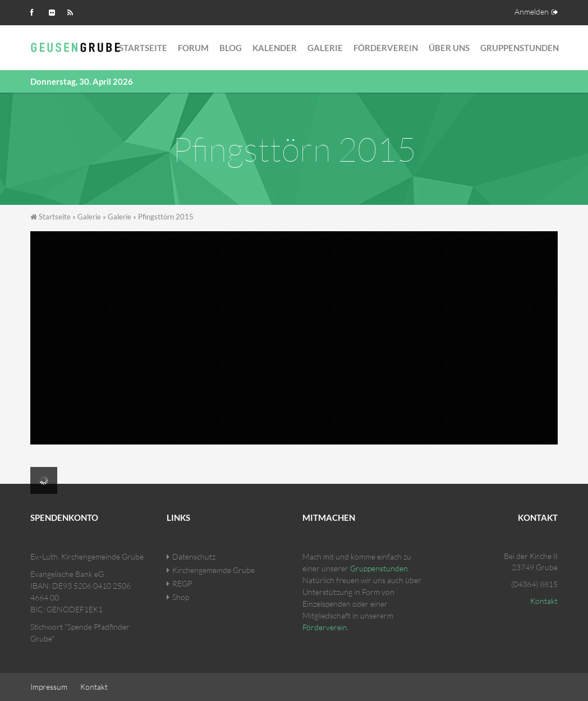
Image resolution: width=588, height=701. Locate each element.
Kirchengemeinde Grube (213, 570)
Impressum (49, 687)
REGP (182, 583)
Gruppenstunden (520, 48)
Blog (231, 48)
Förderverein (386, 48)
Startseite (143, 48)
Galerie (325, 48)
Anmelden (532, 12)
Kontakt (544, 601)
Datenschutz (194, 556)
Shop (181, 597)
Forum (193, 48)
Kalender (275, 48)
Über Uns (449, 48)
